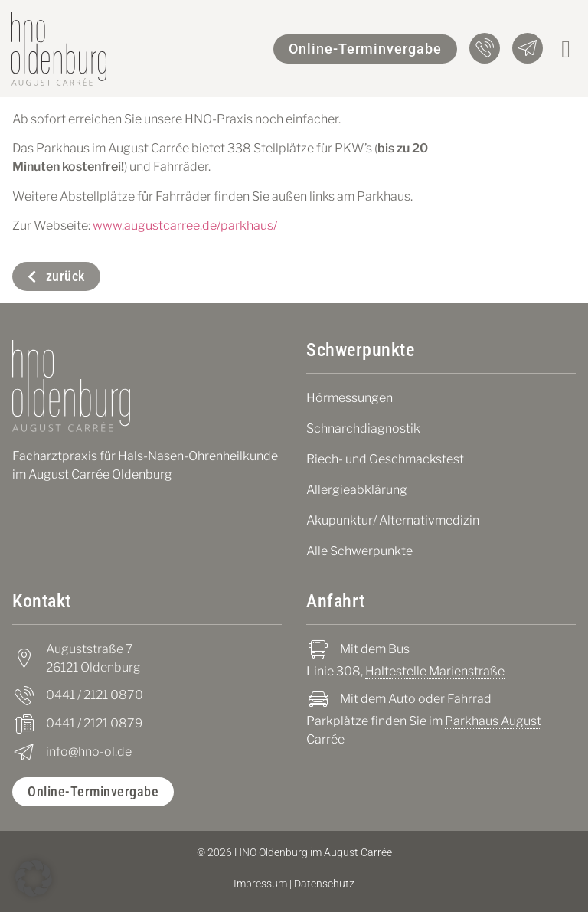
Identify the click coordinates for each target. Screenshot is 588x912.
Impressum (260, 884)
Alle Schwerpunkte (359, 551)
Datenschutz (324, 884)
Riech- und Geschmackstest (385, 459)
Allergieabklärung (357, 490)
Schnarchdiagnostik (363, 428)
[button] (566, 49)
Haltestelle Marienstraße (435, 671)
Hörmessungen (350, 398)
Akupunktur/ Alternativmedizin (393, 520)
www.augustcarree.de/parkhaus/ (185, 226)
